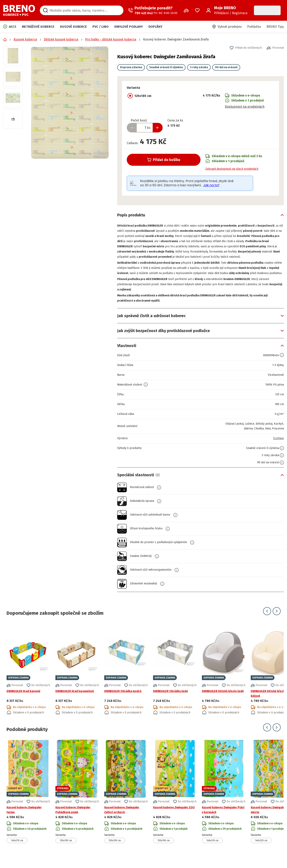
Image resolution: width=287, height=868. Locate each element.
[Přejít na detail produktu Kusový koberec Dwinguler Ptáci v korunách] (224, 802)
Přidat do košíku (164, 160)
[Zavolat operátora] (153, 10)
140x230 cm (261, 851)
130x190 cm (66, 851)
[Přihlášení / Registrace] (227, 10)
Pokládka (254, 27)
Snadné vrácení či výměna (166, 67)
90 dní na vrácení (226, 67)
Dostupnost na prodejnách (245, 107)
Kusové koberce (73, 27)
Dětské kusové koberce (61, 39)
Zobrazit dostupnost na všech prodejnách (232, 169)
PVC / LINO (101, 27)
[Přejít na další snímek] (277, 621)
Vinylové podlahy (129, 27)
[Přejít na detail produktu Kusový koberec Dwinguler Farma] (28, 802)
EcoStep (278, 449)
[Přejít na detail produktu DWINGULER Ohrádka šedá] (175, 680)
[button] (70, 103)
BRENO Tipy (275, 27)
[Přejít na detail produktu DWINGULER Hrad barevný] (28, 680)
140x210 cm (17, 851)
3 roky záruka (199, 67)
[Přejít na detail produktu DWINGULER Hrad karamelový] (77, 680)
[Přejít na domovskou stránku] (19, 10)
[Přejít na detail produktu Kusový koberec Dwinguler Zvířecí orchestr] (126, 802)
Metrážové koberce (38, 27)
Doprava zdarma (131, 67)
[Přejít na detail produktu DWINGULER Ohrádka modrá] (126, 680)
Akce (10, 27)
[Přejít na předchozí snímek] (267, 621)
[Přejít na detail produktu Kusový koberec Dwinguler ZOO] (175, 802)
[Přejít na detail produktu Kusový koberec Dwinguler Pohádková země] (77, 802)
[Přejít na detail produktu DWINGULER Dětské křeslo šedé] (224, 680)
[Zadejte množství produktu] (145, 128)
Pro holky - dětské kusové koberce (111, 39)
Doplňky (155, 27)
